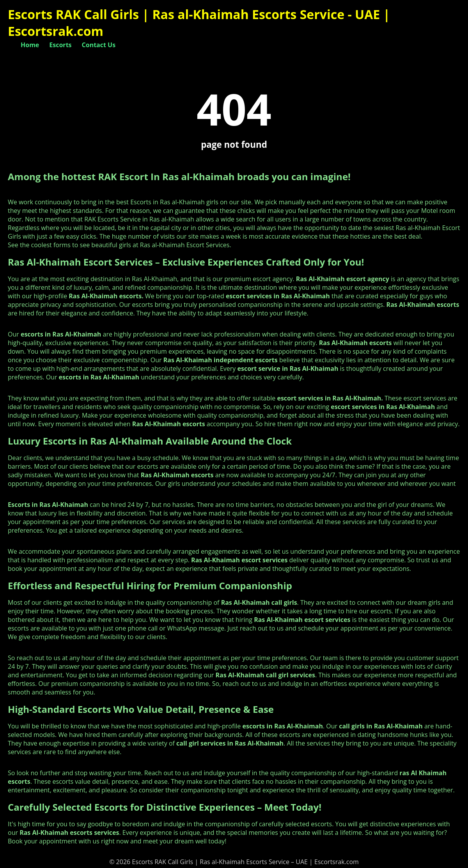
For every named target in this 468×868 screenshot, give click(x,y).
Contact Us (99, 45)
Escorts (60, 45)
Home (30, 45)
